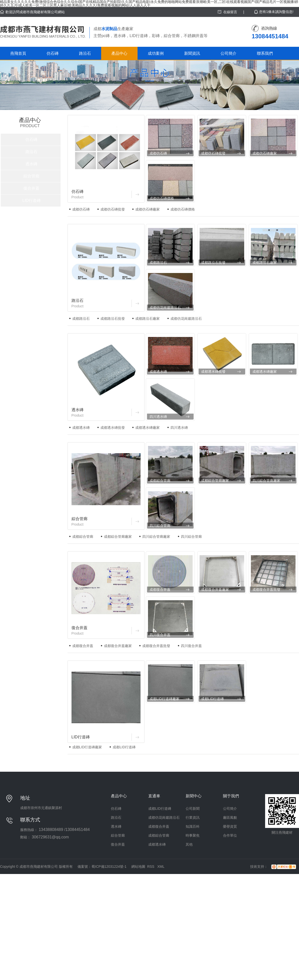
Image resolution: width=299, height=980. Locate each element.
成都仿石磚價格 (162, 198)
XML (161, 867)
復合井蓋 (31, 188)
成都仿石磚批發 (213, 153)
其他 (189, 844)
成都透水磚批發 (213, 372)
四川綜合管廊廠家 (266, 481)
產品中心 (119, 53)
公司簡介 (228, 53)
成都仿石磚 (158, 153)
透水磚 (31, 164)
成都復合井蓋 (160, 590)
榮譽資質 (230, 826)
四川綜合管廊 (160, 526)
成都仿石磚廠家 (265, 153)
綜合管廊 (31, 176)
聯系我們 (265, 53)
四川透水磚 (158, 417)
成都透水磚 (158, 372)
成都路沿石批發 (213, 263)
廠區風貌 (230, 817)
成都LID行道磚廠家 (164, 699)
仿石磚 (53, 53)
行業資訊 (193, 817)
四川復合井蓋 (160, 635)
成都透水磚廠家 (265, 372)
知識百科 (193, 826)
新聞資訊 (192, 53)
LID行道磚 (32, 200)
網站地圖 (138, 867)
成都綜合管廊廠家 (215, 481)
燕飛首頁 (18, 53)
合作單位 (230, 835)
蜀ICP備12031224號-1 (109, 867)
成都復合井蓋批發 (266, 590)
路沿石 (85, 53)
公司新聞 (193, 809)
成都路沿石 (158, 263)
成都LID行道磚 (213, 699)
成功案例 (156, 53)
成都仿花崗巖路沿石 (165, 308)
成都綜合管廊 (160, 481)
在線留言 (230, 12)
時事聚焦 (193, 835)
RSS (151, 867)
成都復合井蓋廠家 (215, 590)
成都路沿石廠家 (265, 263)
